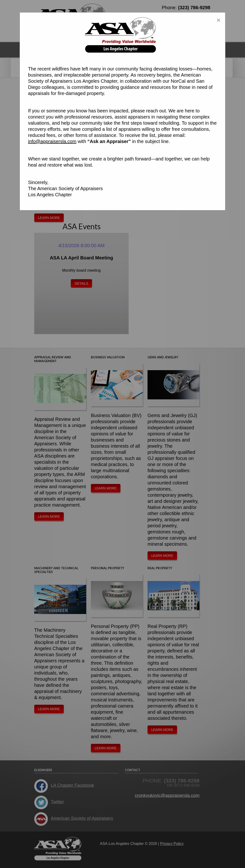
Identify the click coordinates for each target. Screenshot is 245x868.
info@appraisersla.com (52, 141)
